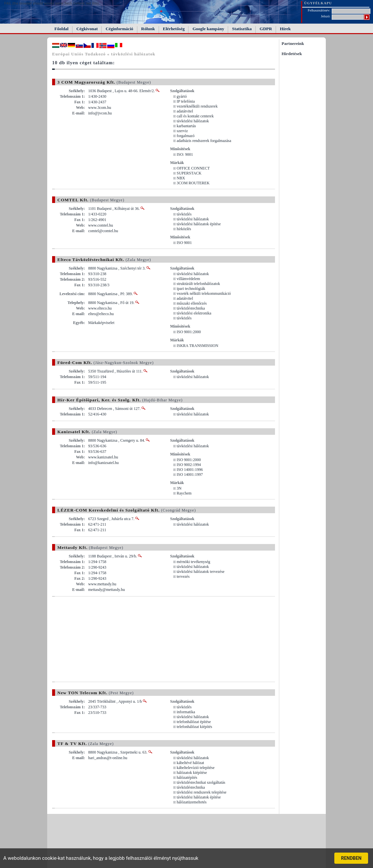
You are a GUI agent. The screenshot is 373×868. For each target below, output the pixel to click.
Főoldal (61, 29)
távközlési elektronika (194, 313)
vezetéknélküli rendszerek (197, 106)
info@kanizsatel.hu (103, 463)
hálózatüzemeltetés (192, 802)
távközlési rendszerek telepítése (202, 792)
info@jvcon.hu (100, 113)
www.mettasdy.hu (102, 584)
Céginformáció (119, 29)
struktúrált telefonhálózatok (198, 284)
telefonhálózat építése (194, 722)
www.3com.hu (100, 108)
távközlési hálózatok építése (199, 224)
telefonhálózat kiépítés (194, 727)
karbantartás (186, 126)
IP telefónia (186, 101)
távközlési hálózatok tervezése (201, 572)
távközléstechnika (191, 308)
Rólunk (148, 29)
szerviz (182, 131)
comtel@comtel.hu (103, 231)
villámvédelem (188, 279)
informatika (186, 712)
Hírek (285, 29)
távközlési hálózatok (193, 121)
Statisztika (242, 29)
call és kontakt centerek (195, 116)
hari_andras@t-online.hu (108, 758)
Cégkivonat (87, 29)
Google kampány (208, 29)
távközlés (184, 214)
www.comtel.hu (101, 225)
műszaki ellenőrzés (192, 303)
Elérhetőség (174, 29)
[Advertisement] (107, 639)
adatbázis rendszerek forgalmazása (204, 141)
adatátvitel (185, 111)
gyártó (182, 96)
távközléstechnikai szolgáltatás (201, 782)
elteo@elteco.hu (101, 314)
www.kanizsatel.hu (103, 457)
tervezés (183, 576)
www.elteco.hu (100, 308)
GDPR (266, 29)
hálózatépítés (187, 777)
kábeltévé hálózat (190, 763)
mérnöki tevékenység (193, 562)
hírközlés (184, 229)
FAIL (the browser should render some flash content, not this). (52, 3)
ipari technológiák (191, 289)
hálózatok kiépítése (192, 773)
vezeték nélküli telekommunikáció (204, 293)
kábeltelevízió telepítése (196, 768)
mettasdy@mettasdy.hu (107, 590)
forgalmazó (186, 136)
